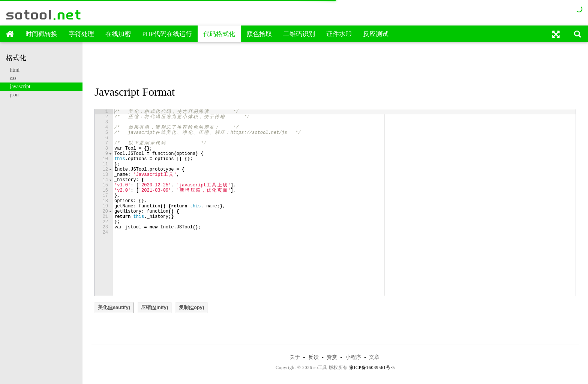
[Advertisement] (335, 65)
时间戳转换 (41, 34)
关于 (295, 357)
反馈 (313, 357)
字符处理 (81, 34)
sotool (44, 15)
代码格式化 (219, 34)
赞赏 (332, 357)
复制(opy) (191, 307)
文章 (374, 357)
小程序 (353, 357)
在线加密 (118, 34)
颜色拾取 (259, 34)
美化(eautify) (114, 307)
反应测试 (376, 34)
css (11, 78)
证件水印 (339, 34)
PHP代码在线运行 (167, 34)
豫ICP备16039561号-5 (372, 367)
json (12, 95)
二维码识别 (299, 34)
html (13, 70)
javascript (18, 86)
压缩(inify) (154, 307)
